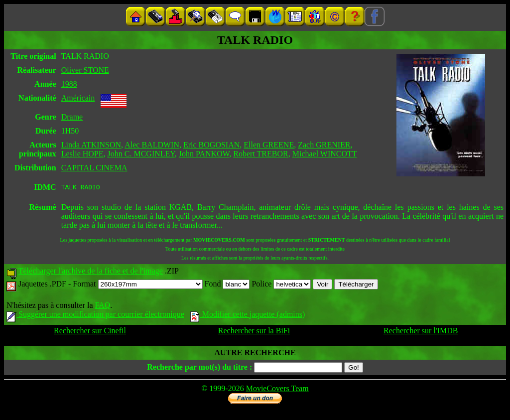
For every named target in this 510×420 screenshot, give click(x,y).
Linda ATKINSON (91, 145)
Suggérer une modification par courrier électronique (95, 316)
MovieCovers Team (277, 390)
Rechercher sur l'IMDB (421, 332)
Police (281, 285)
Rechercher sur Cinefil (90, 332)
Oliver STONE (85, 70)
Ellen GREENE (269, 145)
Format (137, 285)
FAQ (102, 307)
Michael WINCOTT (325, 154)
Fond (227, 285)
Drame (72, 117)
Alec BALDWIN (152, 145)
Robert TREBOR (260, 154)
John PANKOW (204, 154)
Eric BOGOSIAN (211, 145)
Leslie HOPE (82, 154)
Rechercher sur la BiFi (254, 332)
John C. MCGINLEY (141, 154)
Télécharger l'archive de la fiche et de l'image (91, 272)
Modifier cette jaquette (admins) (248, 316)
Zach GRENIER (324, 145)
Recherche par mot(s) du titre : (199, 368)
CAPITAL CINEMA (94, 168)
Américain (78, 98)
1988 (69, 84)
